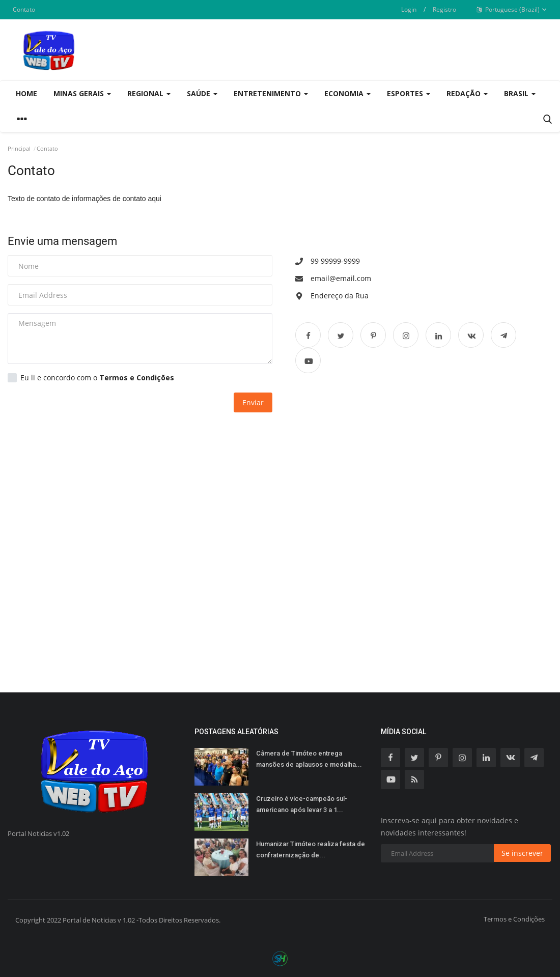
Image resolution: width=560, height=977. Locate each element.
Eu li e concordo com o (91, 378)
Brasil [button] (520, 93)
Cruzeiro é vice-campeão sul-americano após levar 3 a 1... (302, 804)
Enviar (253, 402)
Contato (24, 9)
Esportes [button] (409, 93)
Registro (444, 9)
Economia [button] (347, 93)
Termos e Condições (514, 919)
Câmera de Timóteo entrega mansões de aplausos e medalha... (309, 759)
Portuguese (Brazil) (512, 10)
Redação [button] (467, 93)
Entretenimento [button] (271, 93)
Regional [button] (149, 93)
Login (409, 9)
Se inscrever (522, 853)
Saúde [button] (202, 93)
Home (26, 93)
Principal (19, 148)
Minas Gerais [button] (82, 93)
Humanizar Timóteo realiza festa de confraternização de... (311, 849)
